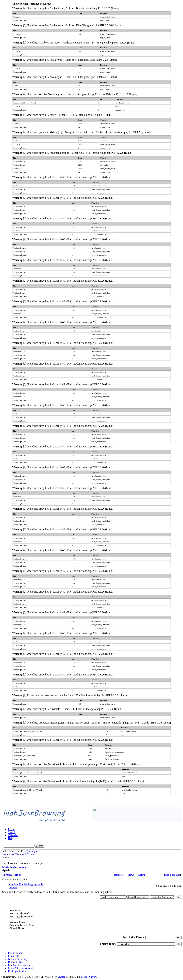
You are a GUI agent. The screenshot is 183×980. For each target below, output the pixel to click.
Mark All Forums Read (21, 968)
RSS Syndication (17, 971)
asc (178, 875)
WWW (16, 854)
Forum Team (15, 953)
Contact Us (14, 956)
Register (35, 851)
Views (131, 875)
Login (27, 851)
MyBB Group (89, 977)
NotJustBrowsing (17, 959)
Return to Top (15, 962)
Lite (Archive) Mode (19, 965)
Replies (118, 875)
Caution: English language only (26, 884)
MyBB (61, 977)
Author (17, 875)
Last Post (169, 875)
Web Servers (28, 854)
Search (12, 832)
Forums (5, 854)
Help (11, 838)
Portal (11, 829)
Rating (142, 875)
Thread (6, 875)
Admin (13, 887)
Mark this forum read (15, 867)
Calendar (13, 835)
